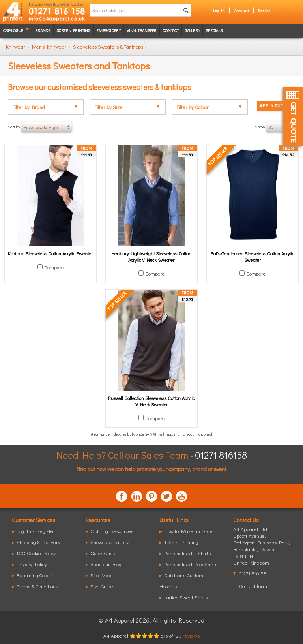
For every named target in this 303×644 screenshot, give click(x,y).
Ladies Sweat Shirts (186, 597)
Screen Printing (73, 30)
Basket (264, 10)
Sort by (40, 127)
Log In (219, 10)
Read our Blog (106, 564)
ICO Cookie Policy (36, 553)
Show (275, 127)
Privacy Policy (32, 564)
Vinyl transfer (142, 30)
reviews (191, 636)
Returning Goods (34, 575)
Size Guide (102, 586)
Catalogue (13, 30)
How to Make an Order (189, 531)
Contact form (253, 586)
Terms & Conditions (37, 586)
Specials (214, 30)
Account (241, 10)
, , (262, 549)
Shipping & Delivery (38, 542)
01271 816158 (221, 455)
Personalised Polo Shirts (191, 564)
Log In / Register (36, 531)
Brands (43, 30)
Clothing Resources (112, 531)
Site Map (101, 575)
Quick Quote (104, 553)
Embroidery (108, 30)
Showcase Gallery (109, 542)
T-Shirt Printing (181, 542)
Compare (54, 267)
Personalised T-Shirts (187, 553)
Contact (171, 30)
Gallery (192, 30)
